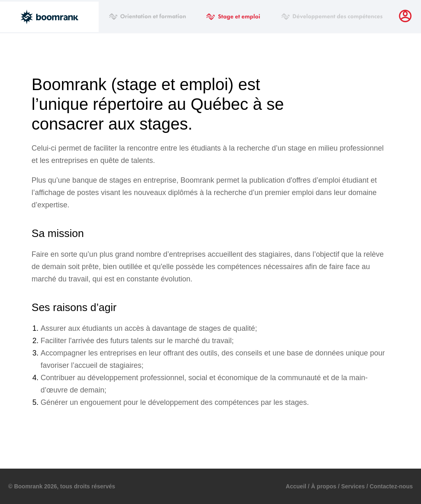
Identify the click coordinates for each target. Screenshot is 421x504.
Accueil (296, 486)
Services (353, 486)
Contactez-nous (391, 486)
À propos (324, 486)
